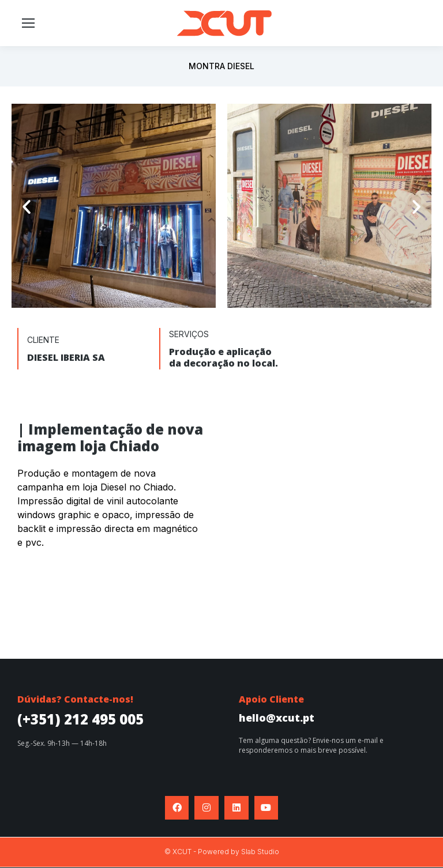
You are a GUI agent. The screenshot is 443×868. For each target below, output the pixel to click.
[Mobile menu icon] (28, 23)
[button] (27, 207)
